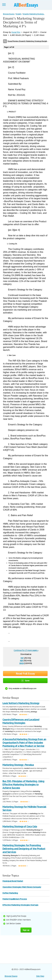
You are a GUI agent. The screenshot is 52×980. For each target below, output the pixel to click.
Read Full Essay (25, 674)
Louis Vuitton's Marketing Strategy (21, 703)
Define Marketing (10, 893)
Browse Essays (11, 976)
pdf (21, 660)
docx (22, 663)
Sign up (26, 930)
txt (22, 658)
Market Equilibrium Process (15, 899)
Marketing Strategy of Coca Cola (20, 826)
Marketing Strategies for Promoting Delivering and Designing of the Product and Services (24, 849)
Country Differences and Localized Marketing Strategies (21, 721)
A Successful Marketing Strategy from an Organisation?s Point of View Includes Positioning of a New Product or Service (24, 743)
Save (25, 681)
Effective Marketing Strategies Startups (20, 905)
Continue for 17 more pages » (26, 650)
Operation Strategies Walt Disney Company (22, 887)
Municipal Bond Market (13, 881)
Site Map (40, 976)
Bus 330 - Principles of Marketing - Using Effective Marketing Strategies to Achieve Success (23, 784)
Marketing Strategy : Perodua (18, 765)
